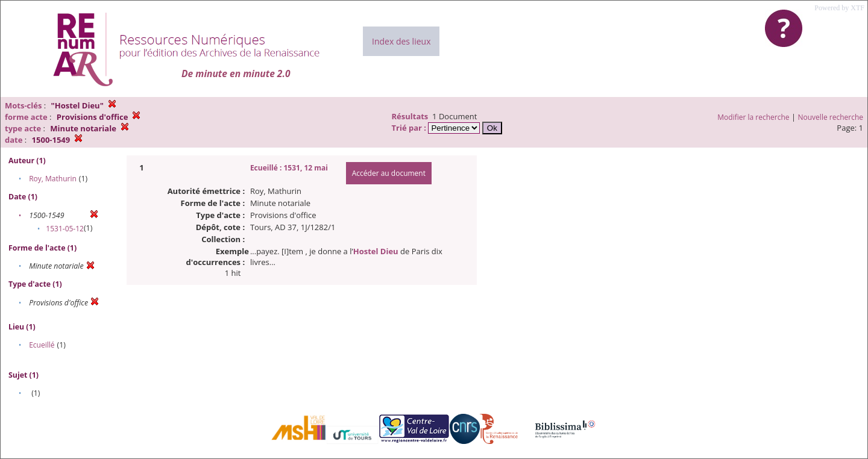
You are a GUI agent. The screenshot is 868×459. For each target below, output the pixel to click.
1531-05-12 (65, 229)
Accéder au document (389, 173)
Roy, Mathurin (53, 179)
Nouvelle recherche (831, 117)
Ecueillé (42, 345)
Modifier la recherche (753, 117)
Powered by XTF (839, 8)
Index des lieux (401, 41)
